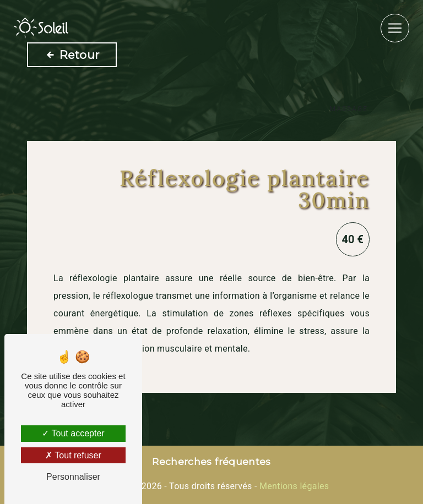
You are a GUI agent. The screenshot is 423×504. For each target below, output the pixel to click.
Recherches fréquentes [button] (211, 461)
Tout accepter (73, 433)
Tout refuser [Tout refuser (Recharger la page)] (73, 455)
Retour (72, 55)
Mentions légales (293, 486)
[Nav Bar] (395, 28)
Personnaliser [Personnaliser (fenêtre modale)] (73, 477)
